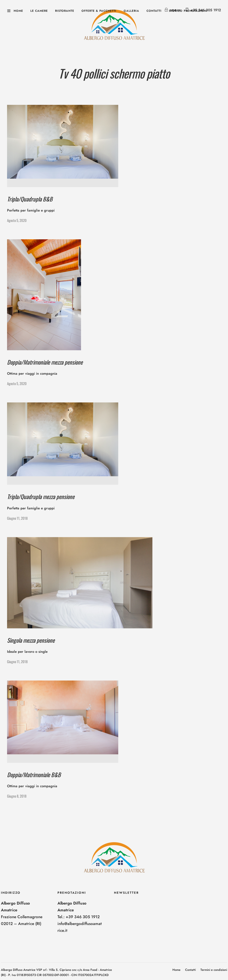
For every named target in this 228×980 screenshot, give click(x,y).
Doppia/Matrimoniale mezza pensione (45, 362)
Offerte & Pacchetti (99, 11)
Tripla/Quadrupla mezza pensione (41, 496)
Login (172, 10)
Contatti (154, 11)
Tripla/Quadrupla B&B (30, 199)
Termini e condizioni (214, 970)
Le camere (39, 11)
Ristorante (65, 11)
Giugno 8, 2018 (17, 796)
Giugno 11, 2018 (17, 518)
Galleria (131, 11)
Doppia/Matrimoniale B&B (34, 775)
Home (18, 11)
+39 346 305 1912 (206, 10)
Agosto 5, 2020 (17, 220)
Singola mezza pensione (31, 640)
